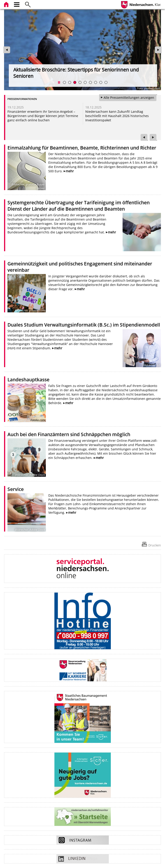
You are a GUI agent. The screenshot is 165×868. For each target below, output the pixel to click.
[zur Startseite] (7, 4)
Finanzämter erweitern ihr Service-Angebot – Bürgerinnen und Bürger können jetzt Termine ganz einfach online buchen (43, 116)
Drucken (155, 545)
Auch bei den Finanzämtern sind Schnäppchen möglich (69, 434)
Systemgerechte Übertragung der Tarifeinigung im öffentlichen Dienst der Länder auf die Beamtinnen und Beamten (79, 206)
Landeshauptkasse (28, 380)
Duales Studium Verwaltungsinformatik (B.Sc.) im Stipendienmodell (84, 325)
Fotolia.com (37, 420)
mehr (70, 171)
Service (16, 489)
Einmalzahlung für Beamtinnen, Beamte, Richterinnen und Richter (82, 148)
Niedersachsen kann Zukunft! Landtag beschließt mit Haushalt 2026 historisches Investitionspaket (117, 116)
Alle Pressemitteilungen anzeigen (129, 98)
